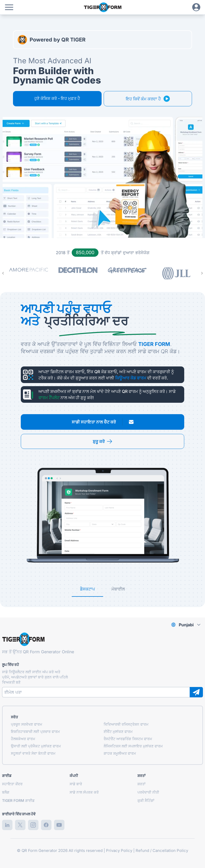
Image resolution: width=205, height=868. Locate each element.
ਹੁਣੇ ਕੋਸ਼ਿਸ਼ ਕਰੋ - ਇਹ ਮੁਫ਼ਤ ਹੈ (57, 98)
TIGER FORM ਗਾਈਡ (18, 800)
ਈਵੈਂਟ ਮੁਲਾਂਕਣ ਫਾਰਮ (118, 731)
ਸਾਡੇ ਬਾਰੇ (76, 784)
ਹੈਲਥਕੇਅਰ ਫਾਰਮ (23, 739)
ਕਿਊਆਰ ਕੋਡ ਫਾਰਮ (131, 378)
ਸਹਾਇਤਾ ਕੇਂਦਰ (12, 784)
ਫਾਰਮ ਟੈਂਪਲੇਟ (49, 398)
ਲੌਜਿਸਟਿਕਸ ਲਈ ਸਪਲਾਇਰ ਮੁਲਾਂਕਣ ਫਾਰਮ (133, 746)
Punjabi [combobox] (186, 625)
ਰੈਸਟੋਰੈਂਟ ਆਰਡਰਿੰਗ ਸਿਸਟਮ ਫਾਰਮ (128, 739)
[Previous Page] (3, 273)
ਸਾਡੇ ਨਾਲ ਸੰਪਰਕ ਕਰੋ (84, 792)
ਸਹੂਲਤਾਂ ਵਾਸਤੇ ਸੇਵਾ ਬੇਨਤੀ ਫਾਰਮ (33, 753)
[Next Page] (202, 273)
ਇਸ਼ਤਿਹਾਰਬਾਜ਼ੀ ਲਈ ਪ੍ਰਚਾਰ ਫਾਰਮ (35, 731)
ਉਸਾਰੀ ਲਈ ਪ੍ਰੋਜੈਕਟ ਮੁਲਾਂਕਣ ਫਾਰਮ (36, 746)
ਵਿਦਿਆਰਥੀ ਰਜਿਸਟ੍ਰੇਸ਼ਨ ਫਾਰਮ (126, 724)
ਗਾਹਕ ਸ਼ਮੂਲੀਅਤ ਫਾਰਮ (120, 753)
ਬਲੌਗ (6, 792)
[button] (9, 7)
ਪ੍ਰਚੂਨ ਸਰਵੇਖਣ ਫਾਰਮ (27, 724)
